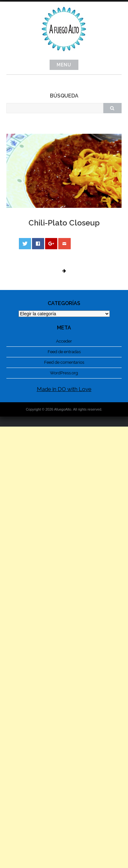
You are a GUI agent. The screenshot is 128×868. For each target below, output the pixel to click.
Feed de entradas (64, 352)
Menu (64, 65)
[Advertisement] (64, 647)
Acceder (64, 341)
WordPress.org (64, 373)
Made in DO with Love (64, 389)
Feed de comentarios (64, 362)
